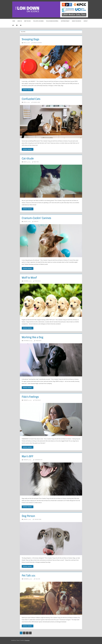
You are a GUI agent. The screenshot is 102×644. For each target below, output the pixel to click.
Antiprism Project (65, 21)
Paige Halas (38, 281)
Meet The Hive (27, 21)
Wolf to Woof (29, 278)
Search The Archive (76, 21)
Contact (86, 21)
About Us (20, 21)
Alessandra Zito (38, 460)
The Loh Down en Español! (52, 21)
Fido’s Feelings (30, 397)
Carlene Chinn (38, 519)
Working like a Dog (33, 337)
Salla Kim (38, 579)
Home (14, 21)
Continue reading (27, 90)
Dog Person (28, 516)
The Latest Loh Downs (38, 21)
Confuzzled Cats (31, 99)
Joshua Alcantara (37, 43)
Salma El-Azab (36, 102)
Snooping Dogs (30, 39)
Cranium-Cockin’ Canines (36, 218)
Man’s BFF (28, 456)
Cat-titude (28, 158)
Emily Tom (36, 162)
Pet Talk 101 (29, 575)
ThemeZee (27, 640)
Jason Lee (36, 221)
